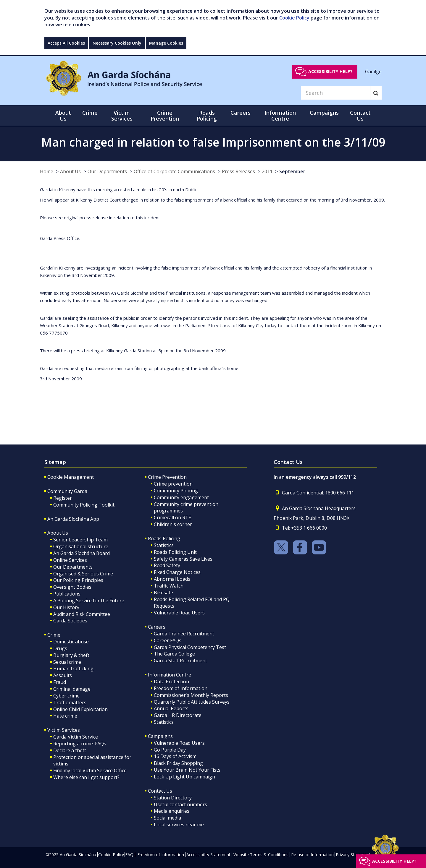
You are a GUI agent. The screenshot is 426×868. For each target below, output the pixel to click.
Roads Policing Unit (175, 552)
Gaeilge (373, 71)
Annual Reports (171, 708)
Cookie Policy (294, 18)
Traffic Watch (169, 586)
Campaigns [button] (324, 113)
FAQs (130, 855)
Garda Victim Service (76, 737)
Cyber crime (66, 696)
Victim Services (64, 730)
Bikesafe (163, 593)
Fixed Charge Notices (177, 572)
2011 (267, 171)
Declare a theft (70, 750)
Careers (157, 627)
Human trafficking (73, 669)
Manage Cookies (166, 43)
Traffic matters (70, 702)
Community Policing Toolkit (84, 505)
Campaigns (160, 736)
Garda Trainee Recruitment (184, 634)
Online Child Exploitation (80, 709)
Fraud (60, 682)
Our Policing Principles (78, 580)
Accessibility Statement (208, 855)
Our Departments (107, 171)
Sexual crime (67, 662)
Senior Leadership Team (80, 540)
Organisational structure (81, 546)
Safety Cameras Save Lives (183, 559)
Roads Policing (164, 538)
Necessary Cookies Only (117, 43)
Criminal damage (72, 689)
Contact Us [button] (360, 116)
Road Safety (167, 565)
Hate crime (65, 716)
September (292, 171)
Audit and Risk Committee (82, 614)
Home (47, 171)
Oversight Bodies (72, 587)
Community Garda (67, 491)
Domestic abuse (71, 642)
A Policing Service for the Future (89, 601)
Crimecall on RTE (172, 517)
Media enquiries (172, 811)
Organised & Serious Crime (83, 574)
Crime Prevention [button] (165, 116)
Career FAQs (168, 640)
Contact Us (160, 791)
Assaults (63, 675)
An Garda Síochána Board (82, 553)
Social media (167, 818)
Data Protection (171, 682)
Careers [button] (241, 113)
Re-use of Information (312, 855)
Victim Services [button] (122, 116)
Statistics (164, 545)
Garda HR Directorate (178, 715)
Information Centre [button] (280, 116)
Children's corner (173, 524)
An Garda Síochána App (73, 519)
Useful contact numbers (180, 804)
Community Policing (176, 491)
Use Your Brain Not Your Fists (187, 770)
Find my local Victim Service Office (90, 770)
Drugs (60, 648)
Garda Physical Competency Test (190, 647)
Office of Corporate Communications (174, 171)
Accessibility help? (330, 71)
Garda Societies (70, 621)
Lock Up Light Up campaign (184, 777)
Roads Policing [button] (207, 116)
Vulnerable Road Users (179, 613)
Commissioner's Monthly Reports (191, 695)
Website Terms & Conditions (261, 855)
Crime (54, 635)
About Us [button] (63, 116)
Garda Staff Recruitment (180, 661)
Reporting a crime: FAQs (80, 744)
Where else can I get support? (86, 777)
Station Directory (173, 798)
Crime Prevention (167, 477)
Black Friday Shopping (178, 763)
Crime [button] (90, 113)
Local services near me (179, 825)
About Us (70, 171)
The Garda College (174, 654)
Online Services (70, 560)
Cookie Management (71, 477)
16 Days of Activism (175, 756)
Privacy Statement (353, 855)
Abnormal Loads (172, 579)
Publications (67, 594)
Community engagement (181, 497)
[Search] (335, 93)
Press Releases (238, 171)
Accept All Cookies (66, 43)
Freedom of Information (181, 688)
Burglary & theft (71, 655)
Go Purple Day (170, 750)
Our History (66, 607)
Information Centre (170, 675)
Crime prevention (173, 484)
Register (63, 498)
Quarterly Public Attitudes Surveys (192, 702)
